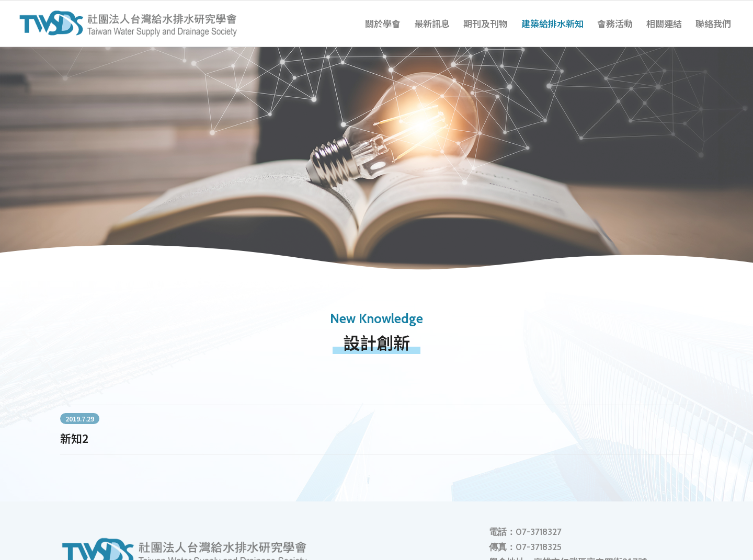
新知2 (74, 438)
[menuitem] (383, 24)
